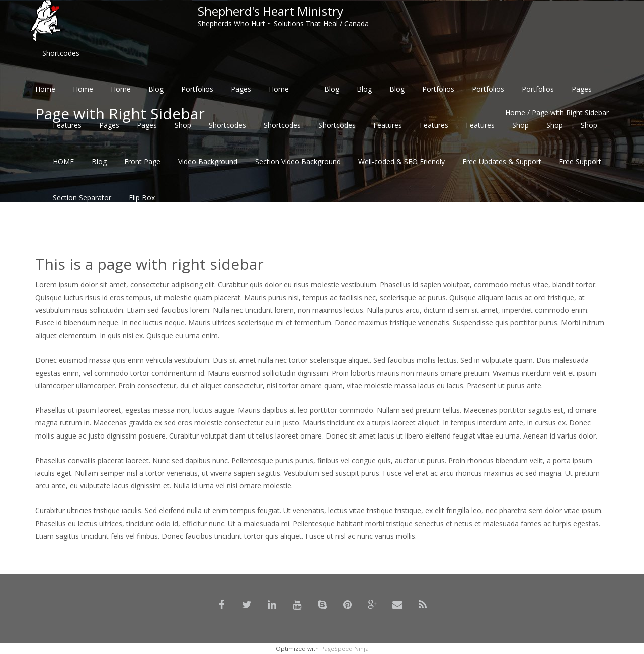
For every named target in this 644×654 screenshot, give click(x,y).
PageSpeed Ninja (345, 649)
